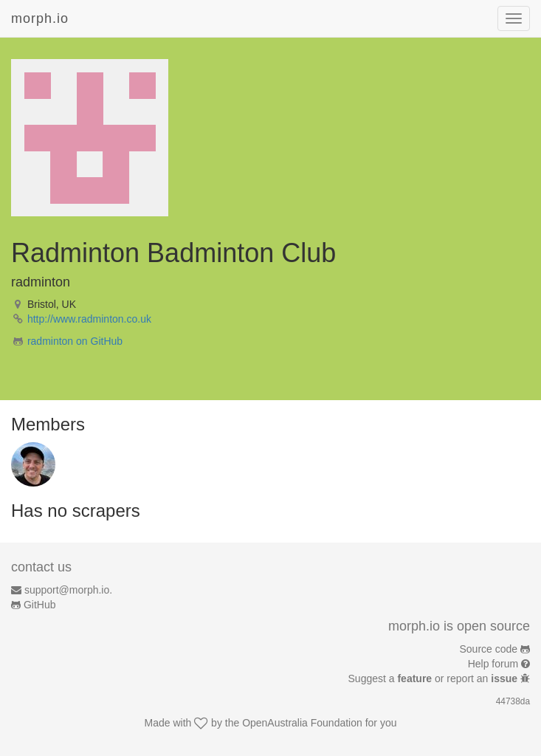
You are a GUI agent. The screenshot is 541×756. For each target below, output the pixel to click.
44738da (513, 701)
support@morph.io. (68, 590)
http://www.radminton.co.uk (89, 319)
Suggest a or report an (434, 678)
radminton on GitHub (75, 341)
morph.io (40, 18)
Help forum (493, 664)
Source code (489, 649)
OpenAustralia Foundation (302, 723)
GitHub (40, 605)
